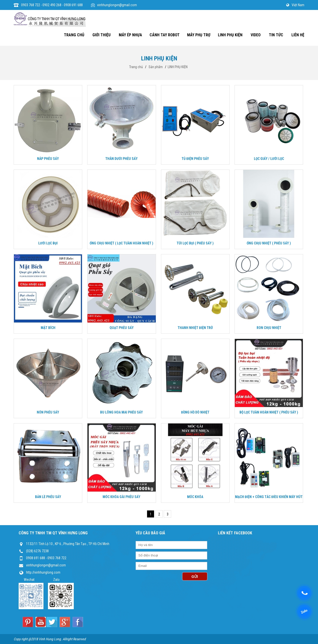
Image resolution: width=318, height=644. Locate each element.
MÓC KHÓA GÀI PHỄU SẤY (121, 497)
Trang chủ (136, 67)
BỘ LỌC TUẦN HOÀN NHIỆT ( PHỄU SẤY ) (269, 412)
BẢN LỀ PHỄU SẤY (48, 497)
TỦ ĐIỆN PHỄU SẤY (195, 159)
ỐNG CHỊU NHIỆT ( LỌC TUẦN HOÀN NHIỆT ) (121, 243)
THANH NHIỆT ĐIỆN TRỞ (195, 328)
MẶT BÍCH (48, 328)
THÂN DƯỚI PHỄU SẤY (121, 159)
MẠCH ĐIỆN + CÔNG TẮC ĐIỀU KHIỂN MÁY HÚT (269, 497)
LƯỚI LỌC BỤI (48, 243)
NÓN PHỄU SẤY (48, 412)
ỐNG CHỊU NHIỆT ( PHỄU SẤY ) (269, 243)
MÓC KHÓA (195, 497)
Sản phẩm (156, 67)
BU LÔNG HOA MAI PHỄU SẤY (121, 412)
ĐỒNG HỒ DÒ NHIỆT (195, 412)
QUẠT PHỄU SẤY (122, 328)
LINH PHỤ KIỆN (178, 67)
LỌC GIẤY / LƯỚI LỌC (269, 159)
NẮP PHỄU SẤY (48, 159)
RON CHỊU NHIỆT (269, 328)
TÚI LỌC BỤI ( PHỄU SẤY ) (195, 243)
